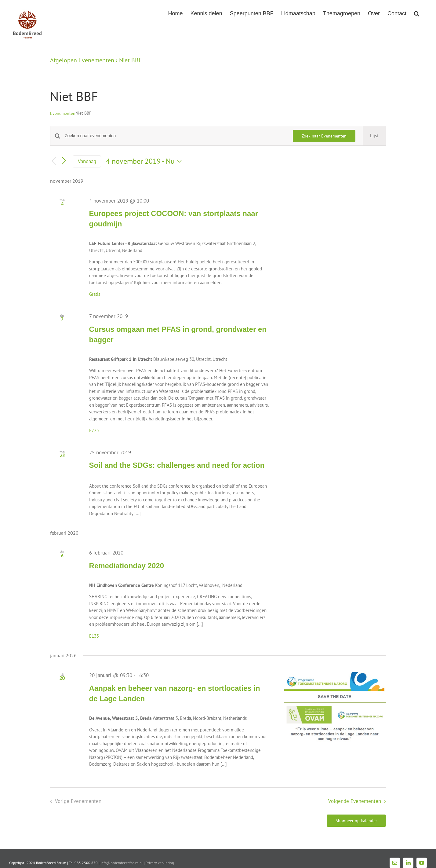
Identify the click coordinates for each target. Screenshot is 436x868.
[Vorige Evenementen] (54, 161)
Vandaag (87, 161)
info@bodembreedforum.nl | (123, 863)
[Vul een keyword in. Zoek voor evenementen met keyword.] (175, 136)
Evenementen (63, 113)
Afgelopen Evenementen (82, 60)
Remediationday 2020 (127, 566)
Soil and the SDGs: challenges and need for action (177, 465)
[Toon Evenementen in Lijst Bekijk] (374, 136)
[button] (417, 13)
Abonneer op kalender (356, 821)
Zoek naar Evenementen (324, 136)
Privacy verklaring (160, 863)
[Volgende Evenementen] (64, 161)
